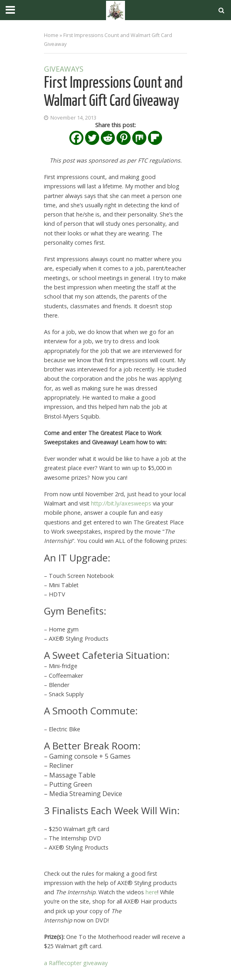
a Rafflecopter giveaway (76, 963)
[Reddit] (108, 138)
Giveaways (64, 70)
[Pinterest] (124, 138)
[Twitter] (92, 138)
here (151, 892)
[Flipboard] (155, 138)
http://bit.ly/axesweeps (121, 503)
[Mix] (139, 138)
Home (51, 35)
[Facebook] (76, 138)
